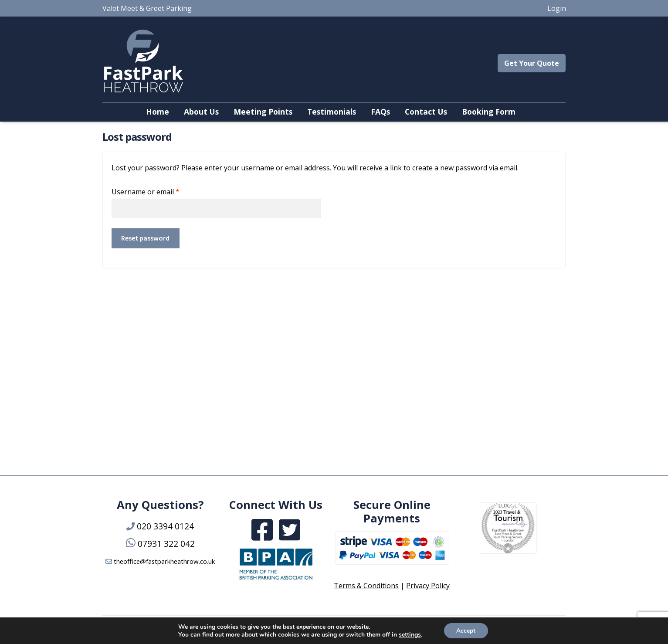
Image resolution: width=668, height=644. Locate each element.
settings (409, 634)
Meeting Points (263, 112)
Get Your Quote (532, 63)
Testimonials (332, 112)
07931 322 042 (166, 544)
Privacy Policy (428, 586)
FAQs (380, 112)
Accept (466, 630)
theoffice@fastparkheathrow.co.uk (164, 561)
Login (557, 8)
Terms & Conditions (366, 586)
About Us (201, 112)
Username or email (160, 191)
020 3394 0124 (165, 526)
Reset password (145, 238)
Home (158, 112)
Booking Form (489, 112)
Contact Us (426, 112)
